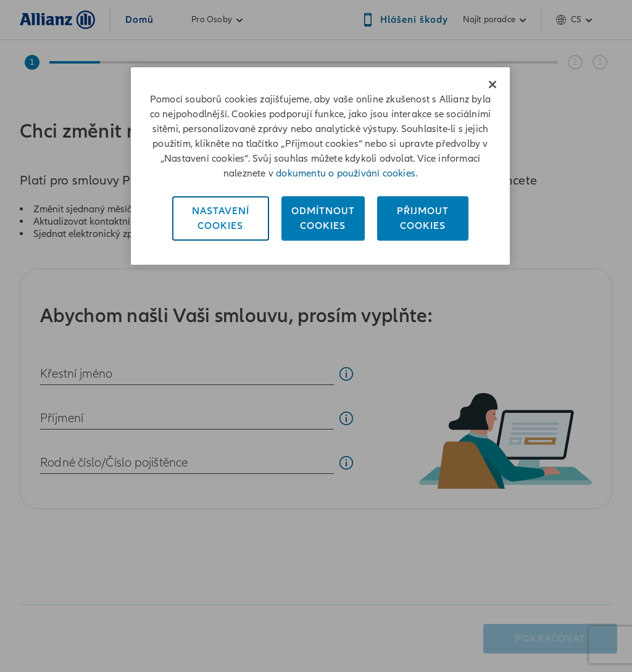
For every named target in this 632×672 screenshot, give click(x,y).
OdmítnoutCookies (323, 218)
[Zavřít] (493, 85)
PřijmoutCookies (423, 218)
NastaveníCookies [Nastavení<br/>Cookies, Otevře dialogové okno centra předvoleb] (221, 218)
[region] (320, 166)
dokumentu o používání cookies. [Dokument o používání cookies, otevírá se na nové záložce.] (347, 173)
